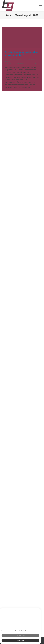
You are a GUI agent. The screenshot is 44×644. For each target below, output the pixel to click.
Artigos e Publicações (11, 59)
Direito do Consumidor (25, 59)
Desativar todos (20, 636)
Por (10, 64)
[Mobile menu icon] (41, 5)
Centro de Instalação (20, 630)
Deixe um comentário (32, 64)
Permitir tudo (20, 641)
